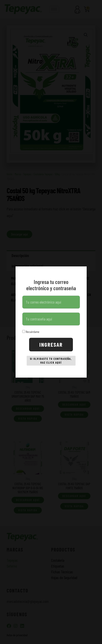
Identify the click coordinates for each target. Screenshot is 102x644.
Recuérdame (31, 332)
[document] (51, 322)
